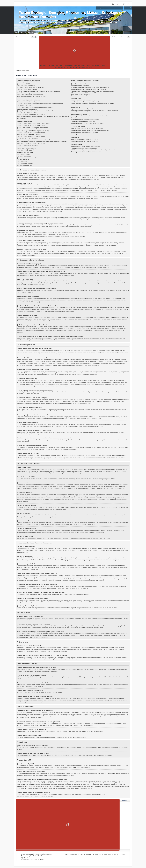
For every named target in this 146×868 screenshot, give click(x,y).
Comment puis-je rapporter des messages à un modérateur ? (33, 140)
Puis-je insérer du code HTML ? (25, 152)
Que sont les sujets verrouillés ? (26, 163)
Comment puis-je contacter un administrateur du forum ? (86, 152)
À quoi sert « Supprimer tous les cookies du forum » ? (31, 97)
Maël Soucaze (42, 856)
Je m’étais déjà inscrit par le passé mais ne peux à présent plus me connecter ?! (39, 91)
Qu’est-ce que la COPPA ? (24, 84)
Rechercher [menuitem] (23, 32)
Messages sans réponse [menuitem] (116, 8)
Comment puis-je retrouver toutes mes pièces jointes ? (85, 141)
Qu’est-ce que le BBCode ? (24, 151)
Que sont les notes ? (23, 162)
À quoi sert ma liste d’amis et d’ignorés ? (82, 109)
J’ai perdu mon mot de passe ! (25, 93)
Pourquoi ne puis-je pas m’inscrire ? (27, 86)
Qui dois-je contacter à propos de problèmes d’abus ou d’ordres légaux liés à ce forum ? (94, 150)
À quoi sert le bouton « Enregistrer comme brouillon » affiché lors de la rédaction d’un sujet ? (42, 142)
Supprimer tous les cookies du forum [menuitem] (90, 854)
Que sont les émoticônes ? (24, 154)
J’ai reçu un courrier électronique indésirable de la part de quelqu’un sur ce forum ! (93, 104)
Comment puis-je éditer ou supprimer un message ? (31, 125)
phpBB (30, 302)
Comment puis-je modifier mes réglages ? (28, 102)
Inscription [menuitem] (117, 4)
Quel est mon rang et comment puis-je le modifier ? (31, 115)
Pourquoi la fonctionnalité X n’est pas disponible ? (84, 148)
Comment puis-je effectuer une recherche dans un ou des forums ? (89, 116)
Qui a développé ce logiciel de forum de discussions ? (85, 146)
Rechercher (33, 37)
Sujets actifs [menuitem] (128, 8)
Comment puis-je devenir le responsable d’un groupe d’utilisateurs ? (89, 89)
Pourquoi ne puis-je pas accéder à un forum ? (29, 134)
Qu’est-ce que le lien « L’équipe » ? (80, 95)
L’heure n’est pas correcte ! (24, 106)
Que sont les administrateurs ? (79, 82)
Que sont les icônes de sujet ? (25, 165)
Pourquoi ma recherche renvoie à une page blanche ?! (85, 120)
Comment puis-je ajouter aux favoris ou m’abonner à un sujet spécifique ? (91, 130)
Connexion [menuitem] (127, 4)
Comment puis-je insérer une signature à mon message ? (32, 127)
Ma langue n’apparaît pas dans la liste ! (28, 109)
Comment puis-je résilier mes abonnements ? (83, 134)
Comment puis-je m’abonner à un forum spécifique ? (85, 132)
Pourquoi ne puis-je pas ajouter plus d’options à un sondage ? (34, 131)
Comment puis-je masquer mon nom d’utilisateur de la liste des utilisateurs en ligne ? (40, 104)
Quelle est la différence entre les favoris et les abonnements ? (87, 129)
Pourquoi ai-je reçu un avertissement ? (27, 138)
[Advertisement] (74, 50)
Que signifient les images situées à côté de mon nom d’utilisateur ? (35, 111)
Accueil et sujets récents (71, 854)
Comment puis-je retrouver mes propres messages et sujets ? (87, 123)
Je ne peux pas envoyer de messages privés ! (83, 100)
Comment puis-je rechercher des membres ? (83, 121)
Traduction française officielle (29, 856)
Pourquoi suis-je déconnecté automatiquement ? (30, 95)
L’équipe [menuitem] (31, 32)
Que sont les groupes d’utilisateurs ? (81, 86)
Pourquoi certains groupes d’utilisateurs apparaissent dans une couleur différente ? (93, 91)
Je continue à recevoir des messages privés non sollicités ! (87, 102)
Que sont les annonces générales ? (27, 158)
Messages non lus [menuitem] (102, 8)
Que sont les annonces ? (24, 160)
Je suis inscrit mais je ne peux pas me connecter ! (30, 88)
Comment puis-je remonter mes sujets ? (28, 145)
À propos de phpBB (71, 768)
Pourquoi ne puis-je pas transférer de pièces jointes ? (31, 136)
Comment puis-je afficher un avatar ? (27, 113)
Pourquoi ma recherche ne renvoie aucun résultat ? (85, 118)
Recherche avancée (36, 37)
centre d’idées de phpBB (114, 773)
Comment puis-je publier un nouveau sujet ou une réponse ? (33, 124)
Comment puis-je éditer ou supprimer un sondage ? (31, 133)
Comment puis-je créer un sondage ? (27, 129)
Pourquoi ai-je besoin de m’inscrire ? (27, 82)
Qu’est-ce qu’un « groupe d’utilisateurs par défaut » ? (85, 93)
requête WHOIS (40, 783)
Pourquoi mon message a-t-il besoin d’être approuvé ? (32, 144)
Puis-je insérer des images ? (25, 156)
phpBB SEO (24, 858)
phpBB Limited (60, 766)
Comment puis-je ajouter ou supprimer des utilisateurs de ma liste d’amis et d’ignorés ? (94, 111)
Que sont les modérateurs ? (78, 84)
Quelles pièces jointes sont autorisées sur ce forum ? (85, 139)
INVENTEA (41, 860)
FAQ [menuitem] (16, 32)
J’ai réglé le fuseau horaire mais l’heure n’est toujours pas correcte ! (35, 107)
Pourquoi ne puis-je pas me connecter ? (28, 89)
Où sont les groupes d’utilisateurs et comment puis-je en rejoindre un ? (90, 88)
